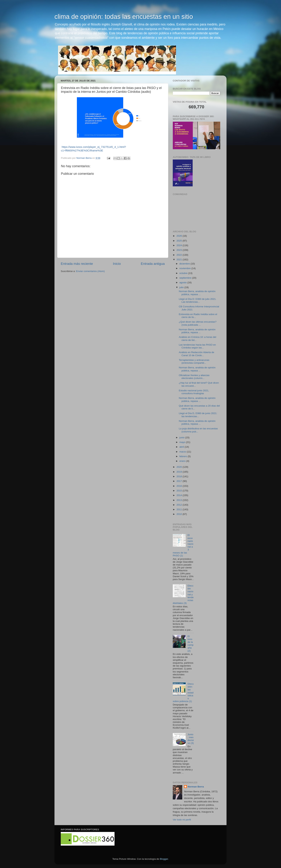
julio (182, 287)
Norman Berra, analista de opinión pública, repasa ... (197, 293)
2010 (180, 514)
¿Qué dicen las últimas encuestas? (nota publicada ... (198, 323)
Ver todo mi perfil (182, 820)
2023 (180, 250)
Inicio (117, 264)
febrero (184, 456)
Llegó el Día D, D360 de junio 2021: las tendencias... (198, 415)
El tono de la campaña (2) (190, 644)
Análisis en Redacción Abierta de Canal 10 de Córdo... (197, 354)
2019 (180, 472)
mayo (183, 442)
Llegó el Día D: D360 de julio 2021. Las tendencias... (198, 300)
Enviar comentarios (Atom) (91, 271)
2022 (180, 255)
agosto (183, 282)
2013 (180, 500)
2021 (180, 260)
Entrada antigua (153, 264)
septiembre (186, 278)
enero (183, 461)
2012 (180, 505)
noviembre (185, 268)
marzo (183, 452)
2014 (180, 495)
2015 (180, 491)
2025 (180, 241)
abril (182, 447)
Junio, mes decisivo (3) (191, 739)
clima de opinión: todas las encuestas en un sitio (124, 17)
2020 (180, 467)
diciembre (185, 264)
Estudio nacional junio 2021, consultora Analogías (194, 392)
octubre (184, 273)
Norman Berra (196, 787)
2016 (180, 486)
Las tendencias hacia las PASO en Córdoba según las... (197, 346)
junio (182, 437)
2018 (180, 476)
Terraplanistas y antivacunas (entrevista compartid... (194, 361)
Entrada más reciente (77, 264)
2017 (180, 481)
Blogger (164, 859)
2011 (180, 509)
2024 (180, 245)
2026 (180, 236)
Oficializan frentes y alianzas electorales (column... (194, 377)
